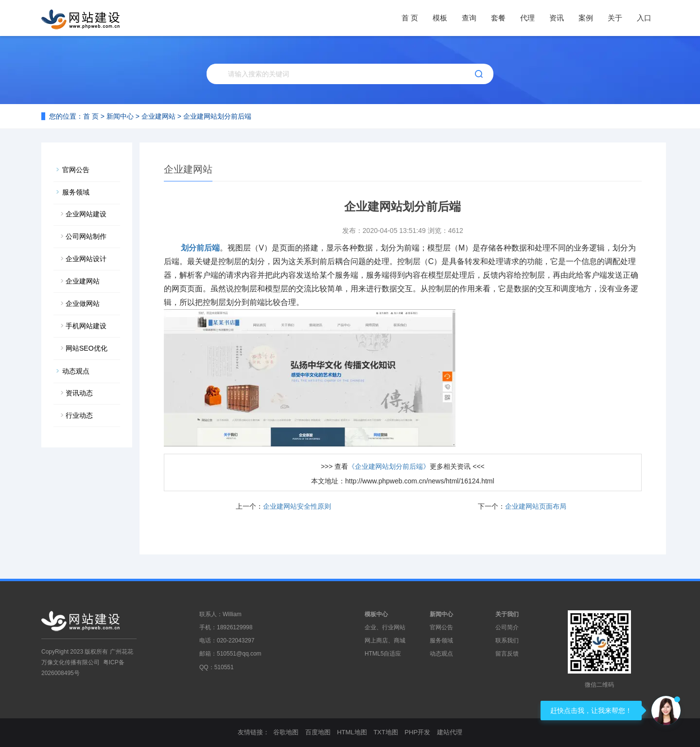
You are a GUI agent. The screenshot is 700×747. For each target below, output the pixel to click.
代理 (527, 18)
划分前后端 (200, 248)
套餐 (498, 18)
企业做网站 (83, 303)
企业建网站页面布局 (536, 506)
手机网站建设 (86, 326)
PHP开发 (417, 732)
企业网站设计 (86, 259)
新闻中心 (120, 116)
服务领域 (76, 192)
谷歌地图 (286, 732)
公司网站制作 (86, 236)
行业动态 (79, 415)
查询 (469, 18)
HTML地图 (352, 732)
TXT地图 (386, 732)
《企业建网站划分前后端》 (389, 466)
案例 (586, 18)
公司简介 (507, 627)
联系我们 (507, 640)
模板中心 (376, 614)
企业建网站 (158, 116)
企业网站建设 (86, 214)
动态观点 (76, 371)
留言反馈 (507, 654)
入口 (644, 18)
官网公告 (76, 170)
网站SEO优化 (87, 348)
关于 (615, 18)
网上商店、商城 (385, 640)
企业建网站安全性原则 (297, 506)
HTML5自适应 (383, 654)
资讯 (557, 18)
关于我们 (507, 614)
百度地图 (318, 732)
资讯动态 (79, 393)
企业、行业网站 (385, 627)
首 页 (410, 18)
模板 (440, 18)
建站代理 (450, 732)
